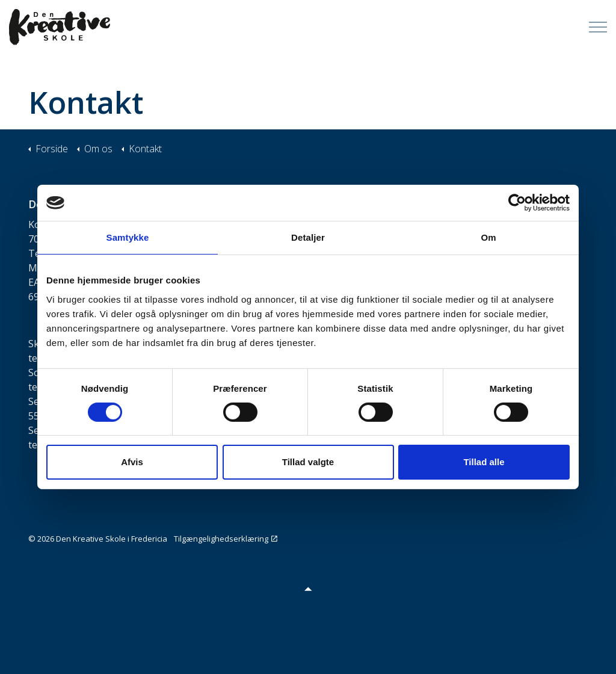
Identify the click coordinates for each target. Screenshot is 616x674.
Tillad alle (484, 462)
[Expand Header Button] (598, 27)
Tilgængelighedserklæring (226, 539)
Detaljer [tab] (308, 237)
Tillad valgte (308, 462)
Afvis (132, 462)
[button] (308, 588)
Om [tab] (488, 237)
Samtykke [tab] (128, 237)
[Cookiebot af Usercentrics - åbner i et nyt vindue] (517, 203)
